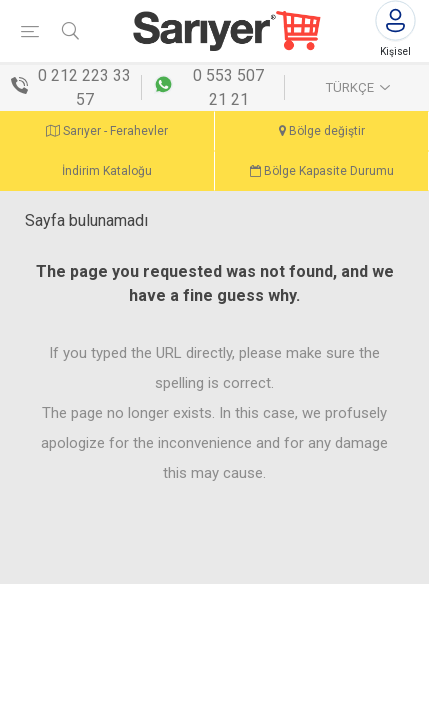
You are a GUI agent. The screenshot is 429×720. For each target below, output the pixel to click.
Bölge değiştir (322, 131)
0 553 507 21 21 (228, 87)
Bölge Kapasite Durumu (322, 171)
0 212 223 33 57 (84, 87)
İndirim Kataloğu (107, 171)
